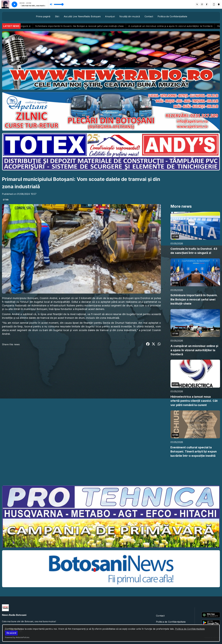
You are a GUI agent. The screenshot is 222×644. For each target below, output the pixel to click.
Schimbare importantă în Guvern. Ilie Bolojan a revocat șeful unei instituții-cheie (90, 26)
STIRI (6, 200)
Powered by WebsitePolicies (17, 637)
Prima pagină (43, 16)
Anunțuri (110, 16)
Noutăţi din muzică (130, 16)
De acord (11, 633)
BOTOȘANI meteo (111, 473)
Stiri (57, 16)
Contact (149, 16)
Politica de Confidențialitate (190, 629)
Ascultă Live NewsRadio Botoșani (82, 16)
